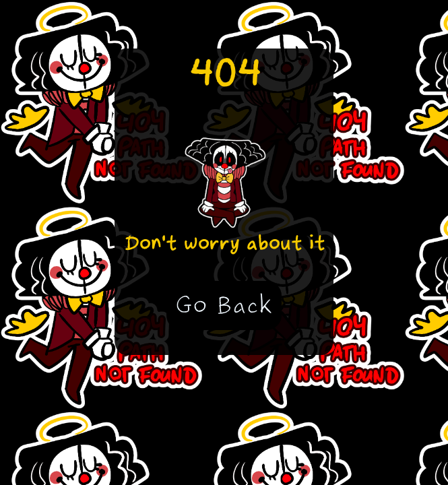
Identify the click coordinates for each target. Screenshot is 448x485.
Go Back (224, 305)
